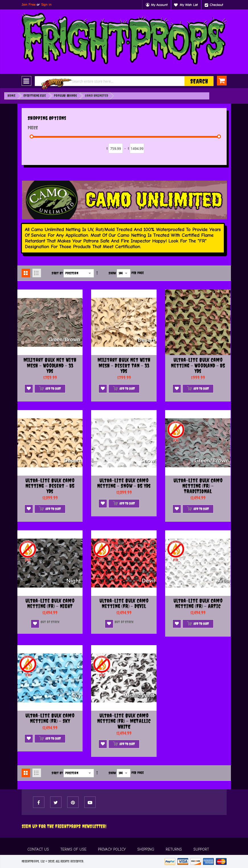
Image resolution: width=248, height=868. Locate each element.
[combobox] (124, 81)
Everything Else (35, 96)
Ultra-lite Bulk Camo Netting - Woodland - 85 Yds (198, 365)
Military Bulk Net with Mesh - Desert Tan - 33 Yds (124, 365)
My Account (159, 5)
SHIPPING (146, 849)
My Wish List (189, 5)
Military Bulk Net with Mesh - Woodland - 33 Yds (50, 365)
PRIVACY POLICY (112, 849)
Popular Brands (65, 96)
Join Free (29, 5)
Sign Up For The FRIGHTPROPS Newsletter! (64, 826)
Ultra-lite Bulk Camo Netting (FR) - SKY (50, 718)
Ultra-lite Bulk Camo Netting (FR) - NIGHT (50, 603)
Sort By (57, 273)
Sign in (46, 5)
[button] (29, 389)
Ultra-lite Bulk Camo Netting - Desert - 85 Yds (50, 486)
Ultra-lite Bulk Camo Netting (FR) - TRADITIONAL (198, 486)
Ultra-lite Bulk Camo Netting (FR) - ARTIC (198, 603)
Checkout (216, 5)
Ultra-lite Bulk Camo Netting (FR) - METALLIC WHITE (124, 721)
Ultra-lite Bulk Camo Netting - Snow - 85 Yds (124, 483)
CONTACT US (38, 849)
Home (11, 96)
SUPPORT (201, 849)
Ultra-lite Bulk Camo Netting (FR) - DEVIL (124, 603)
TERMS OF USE (73, 849)
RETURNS (174, 849)
